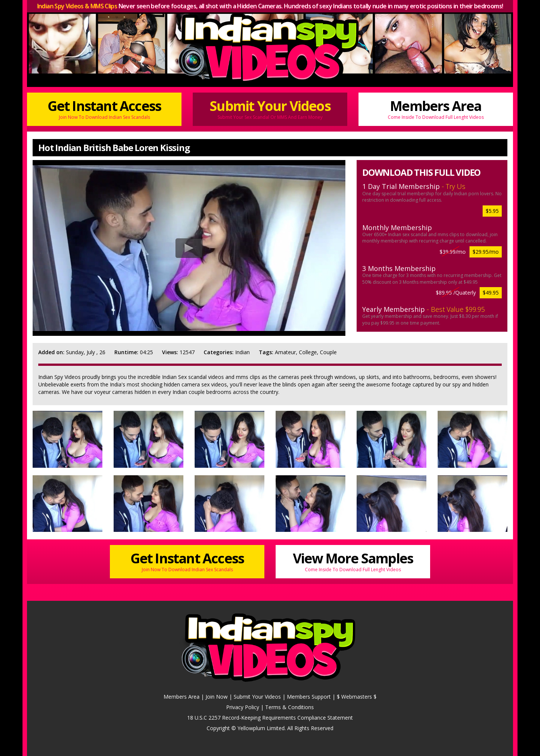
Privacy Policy (243, 707)
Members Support (309, 697)
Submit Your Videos (270, 109)
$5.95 (492, 211)
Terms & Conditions (289, 707)
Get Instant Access (104, 109)
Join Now (217, 697)
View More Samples (353, 561)
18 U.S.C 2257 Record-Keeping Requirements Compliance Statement (270, 718)
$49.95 (491, 293)
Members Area (436, 109)
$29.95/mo (486, 252)
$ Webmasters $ (357, 697)
